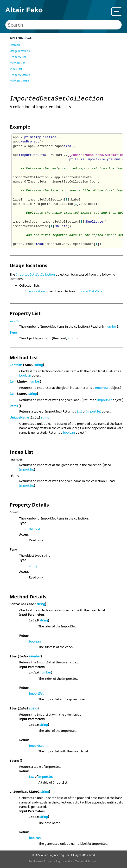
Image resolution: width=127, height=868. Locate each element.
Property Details (20, 75)
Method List (17, 63)
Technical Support (87, 861)
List (79, 411)
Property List (18, 57)
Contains (16, 365)
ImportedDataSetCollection (35, 274)
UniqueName (19, 417)
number (111, 326)
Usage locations (20, 51)
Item (13, 381)
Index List (16, 69)
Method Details (19, 81)
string (72, 338)
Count (14, 321)
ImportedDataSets (89, 291)
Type (13, 332)
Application (37, 291)
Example (15, 45)
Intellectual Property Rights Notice (51, 861)
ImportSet (102, 388)
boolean (25, 375)
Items (14, 406)
